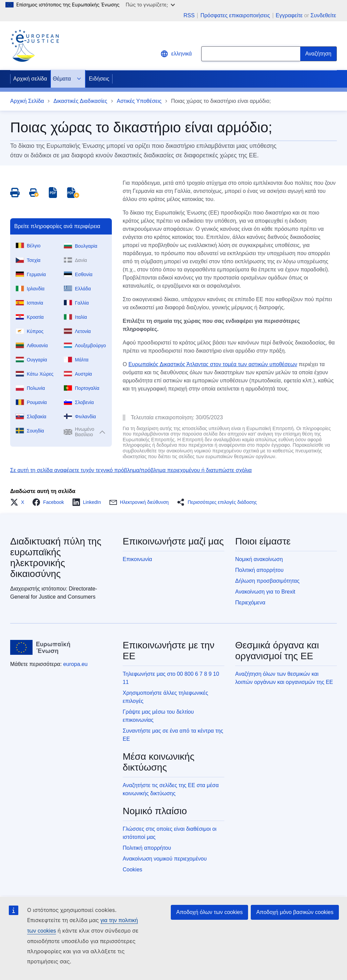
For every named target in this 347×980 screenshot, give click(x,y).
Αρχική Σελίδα (27, 101)
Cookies (132, 870)
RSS (189, 16)
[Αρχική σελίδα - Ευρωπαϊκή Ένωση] (40, 647)
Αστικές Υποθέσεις (139, 101)
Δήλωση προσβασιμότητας (267, 581)
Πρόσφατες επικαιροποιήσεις (235, 16)
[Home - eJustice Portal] (35, 46)
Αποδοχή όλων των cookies (209, 912)
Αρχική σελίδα (30, 79)
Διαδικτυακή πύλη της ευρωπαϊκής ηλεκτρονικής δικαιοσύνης (56, 558)
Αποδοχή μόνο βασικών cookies (295, 912)
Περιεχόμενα (250, 603)
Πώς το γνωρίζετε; (150, 5)
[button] (19, 502)
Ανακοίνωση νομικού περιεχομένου (165, 859)
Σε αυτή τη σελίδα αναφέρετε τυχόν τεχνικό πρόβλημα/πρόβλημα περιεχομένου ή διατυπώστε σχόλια (131, 470)
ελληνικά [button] (176, 54)
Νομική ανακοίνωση (259, 559)
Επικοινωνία (137, 559)
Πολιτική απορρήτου (259, 570)
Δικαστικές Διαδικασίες (80, 101)
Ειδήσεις (99, 79)
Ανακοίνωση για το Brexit (265, 592)
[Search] (319, 54)
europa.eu (75, 664)
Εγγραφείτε (289, 15)
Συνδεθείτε (323, 15)
